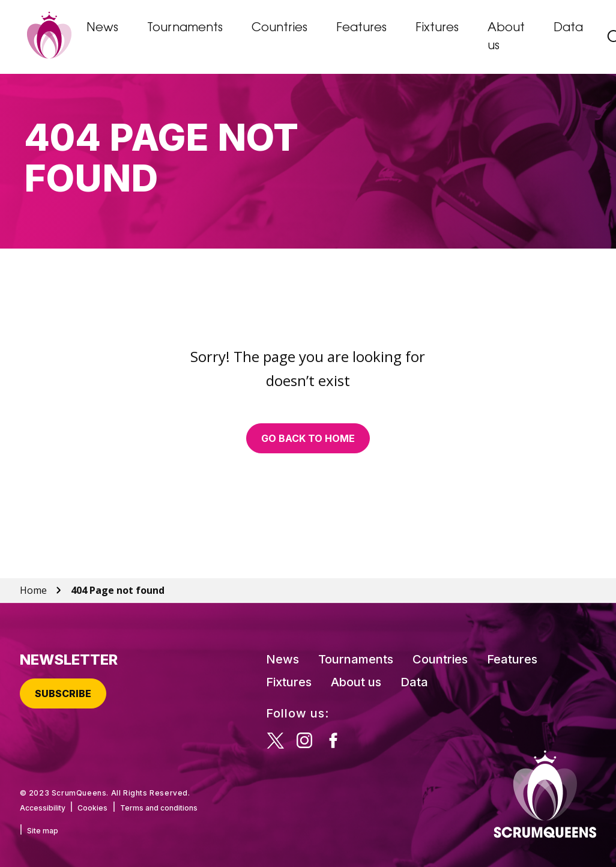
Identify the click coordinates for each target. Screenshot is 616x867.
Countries (279, 28)
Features (361, 28)
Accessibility (43, 808)
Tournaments (185, 28)
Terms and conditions (159, 808)
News (102, 28)
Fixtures (437, 28)
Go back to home (308, 438)
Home (33, 590)
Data (568, 28)
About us (506, 37)
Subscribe (63, 693)
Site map (43, 831)
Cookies (92, 808)
